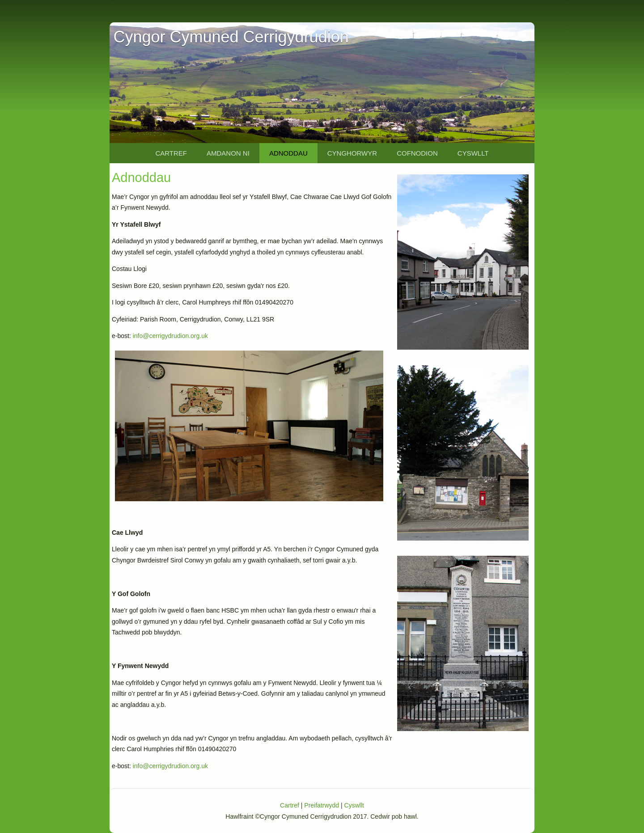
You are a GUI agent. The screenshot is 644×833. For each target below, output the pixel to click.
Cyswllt (473, 153)
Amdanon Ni (228, 153)
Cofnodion (417, 153)
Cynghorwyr (352, 153)
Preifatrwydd (322, 805)
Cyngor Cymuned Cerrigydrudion (231, 37)
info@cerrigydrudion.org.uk (170, 336)
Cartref (171, 153)
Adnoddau (288, 153)
